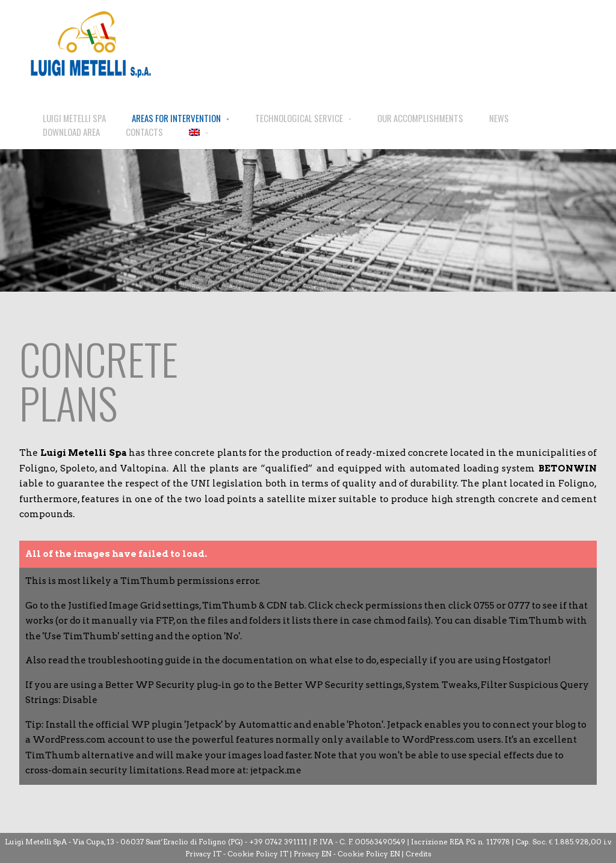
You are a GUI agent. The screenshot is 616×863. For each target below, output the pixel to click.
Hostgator (525, 660)
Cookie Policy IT (258, 854)
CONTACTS (144, 132)
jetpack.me (276, 770)
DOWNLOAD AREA (71, 132)
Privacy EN (313, 854)
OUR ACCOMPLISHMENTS (420, 118)
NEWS (499, 118)
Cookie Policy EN (369, 854)
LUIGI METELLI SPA (74, 118)
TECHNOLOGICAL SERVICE (299, 118)
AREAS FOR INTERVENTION (176, 118)
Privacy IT (203, 854)
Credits (418, 854)
